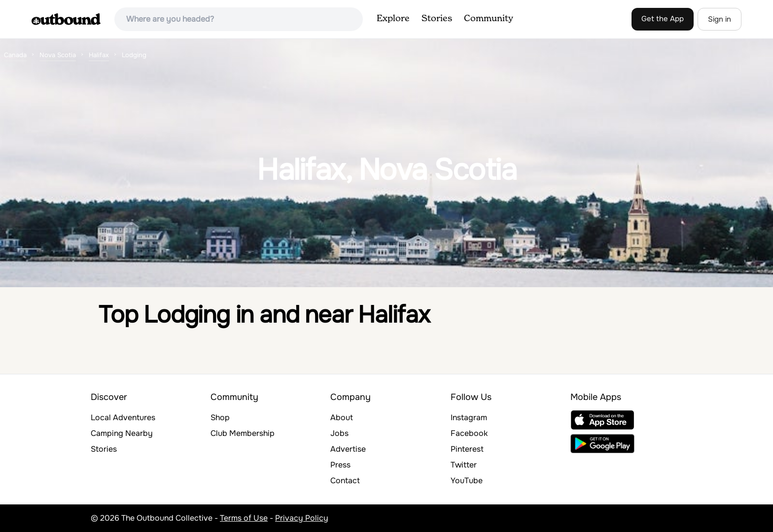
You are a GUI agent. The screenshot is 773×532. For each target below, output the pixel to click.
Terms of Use (244, 518)
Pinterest (467, 449)
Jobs (339, 433)
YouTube (467, 481)
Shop (220, 417)
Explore (393, 19)
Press (340, 465)
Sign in (720, 19)
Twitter (464, 465)
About (342, 417)
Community (489, 19)
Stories (437, 19)
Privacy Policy (302, 518)
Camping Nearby (122, 433)
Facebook (469, 433)
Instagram (469, 417)
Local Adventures (123, 417)
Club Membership (243, 433)
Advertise (348, 449)
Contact (345, 481)
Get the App (663, 19)
